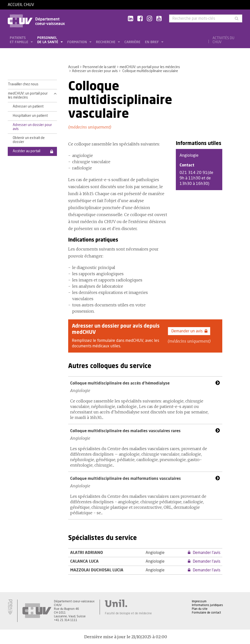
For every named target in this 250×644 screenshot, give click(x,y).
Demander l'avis (204, 553)
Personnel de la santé (48, 40)
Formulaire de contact (206, 613)
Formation (78, 42)
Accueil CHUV (21, 5)
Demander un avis (189, 331)
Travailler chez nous (23, 84)
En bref (152, 42)
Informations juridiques (207, 605)
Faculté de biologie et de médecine (128, 613)
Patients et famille (19, 40)
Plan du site (200, 609)
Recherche (106, 42)
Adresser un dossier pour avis (95, 71)
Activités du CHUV (223, 40)
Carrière (132, 42)
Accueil (74, 67)
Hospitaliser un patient (30, 116)
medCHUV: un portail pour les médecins (150, 67)
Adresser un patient (28, 107)
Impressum (199, 601)
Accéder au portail (26, 151)
